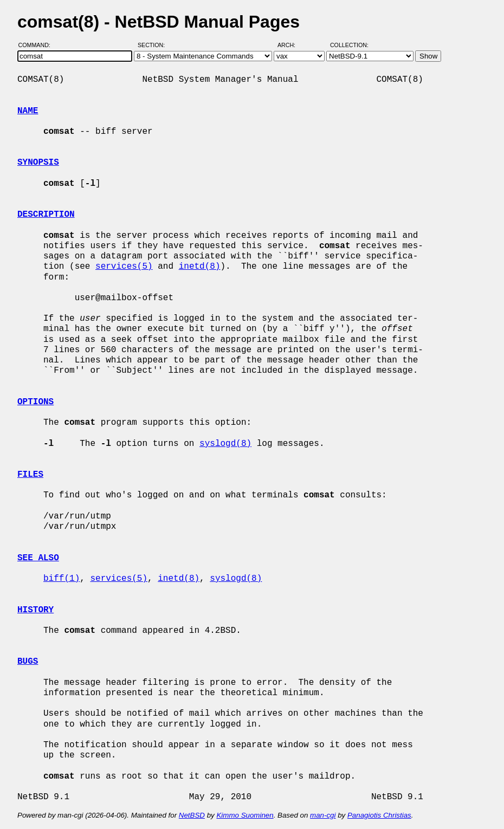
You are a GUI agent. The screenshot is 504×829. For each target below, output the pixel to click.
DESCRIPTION (46, 215)
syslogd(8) (225, 444)
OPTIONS (35, 402)
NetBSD (192, 815)
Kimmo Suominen (245, 815)
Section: (154, 45)
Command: (38, 45)
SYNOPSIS (38, 163)
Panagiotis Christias (379, 815)
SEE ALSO (38, 558)
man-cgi (323, 815)
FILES (30, 475)
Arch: (291, 45)
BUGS (28, 662)
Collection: (349, 45)
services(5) (124, 267)
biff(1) (62, 579)
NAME (28, 111)
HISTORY (35, 610)
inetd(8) (200, 267)
